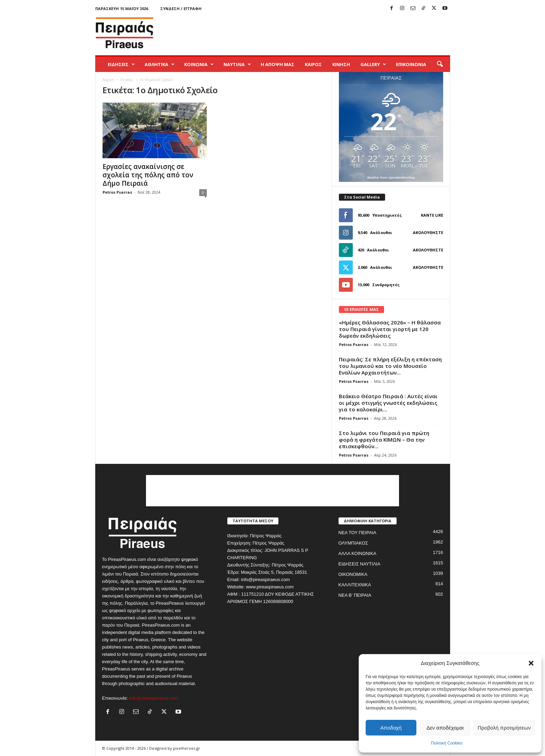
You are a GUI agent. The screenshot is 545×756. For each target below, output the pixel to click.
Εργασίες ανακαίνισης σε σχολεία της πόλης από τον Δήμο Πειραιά (148, 175)
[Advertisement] (324, 33)
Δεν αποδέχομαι (445, 728)
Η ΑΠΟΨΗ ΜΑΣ (278, 64)
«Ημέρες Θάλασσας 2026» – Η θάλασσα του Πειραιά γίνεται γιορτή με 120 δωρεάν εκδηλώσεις (390, 329)
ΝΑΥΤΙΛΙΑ (237, 64)
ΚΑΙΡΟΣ (313, 64)
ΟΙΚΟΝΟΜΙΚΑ (353, 574)
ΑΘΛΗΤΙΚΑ (160, 64)
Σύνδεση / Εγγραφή (181, 9)
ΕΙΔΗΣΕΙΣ (121, 64)
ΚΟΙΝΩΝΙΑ (199, 64)
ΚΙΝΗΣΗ (341, 64)
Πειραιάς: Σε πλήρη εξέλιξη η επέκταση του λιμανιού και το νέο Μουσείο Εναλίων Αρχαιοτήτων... (390, 366)
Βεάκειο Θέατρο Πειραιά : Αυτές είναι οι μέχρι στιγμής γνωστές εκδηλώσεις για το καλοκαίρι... (388, 403)
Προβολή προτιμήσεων (504, 728)
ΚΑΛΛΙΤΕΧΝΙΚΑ (355, 585)
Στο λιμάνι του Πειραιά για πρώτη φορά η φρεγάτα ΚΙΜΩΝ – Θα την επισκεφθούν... (384, 440)
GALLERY (373, 64)
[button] (531, 663)
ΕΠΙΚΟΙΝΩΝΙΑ (411, 64)
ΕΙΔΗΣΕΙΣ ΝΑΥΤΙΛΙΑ (360, 564)
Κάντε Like (432, 215)
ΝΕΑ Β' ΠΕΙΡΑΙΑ (355, 595)
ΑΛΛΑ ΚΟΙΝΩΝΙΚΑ (357, 553)
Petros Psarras (117, 192)
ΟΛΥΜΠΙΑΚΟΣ (353, 543)
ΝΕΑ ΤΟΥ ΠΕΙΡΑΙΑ (357, 533)
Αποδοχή (391, 728)
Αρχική (108, 80)
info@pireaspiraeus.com (153, 698)
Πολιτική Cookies (447, 743)
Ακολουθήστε (428, 232)
